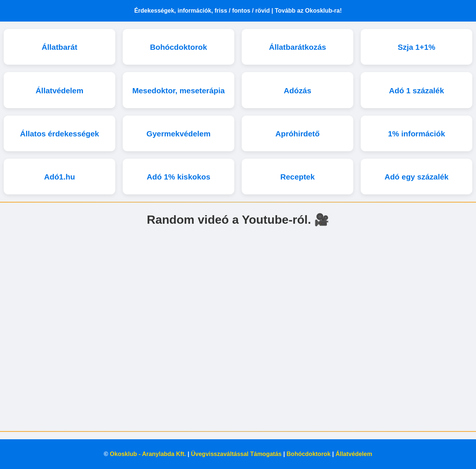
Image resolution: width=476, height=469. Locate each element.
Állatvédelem (354, 454)
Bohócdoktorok (309, 454)
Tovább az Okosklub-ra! (308, 11)
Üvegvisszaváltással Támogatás (237, 454)
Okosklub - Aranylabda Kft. (148, 454)
